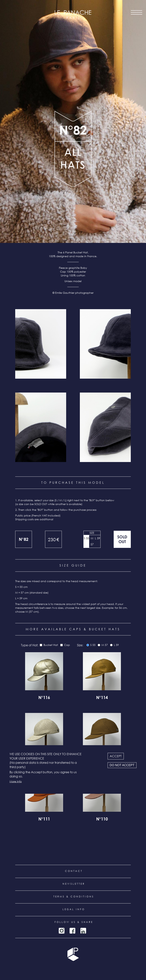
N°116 (44, 698)
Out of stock (122, 539)
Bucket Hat (51, 645)
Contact (74, 871)
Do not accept (122, 765)
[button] (41, 344)
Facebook (72, 931)
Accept (116, 756)
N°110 (102, 820)
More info (16, 781)
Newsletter (74, 884)
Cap (67, 645)
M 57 (92, 541)
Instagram (62, 931)
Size (92, 533)
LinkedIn (83, 931)
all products (73, 164)
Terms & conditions (74, 897)
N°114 (102, 698)
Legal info (74, 909)
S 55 (86, 538)
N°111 (44, 820)
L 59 (97, 538)
